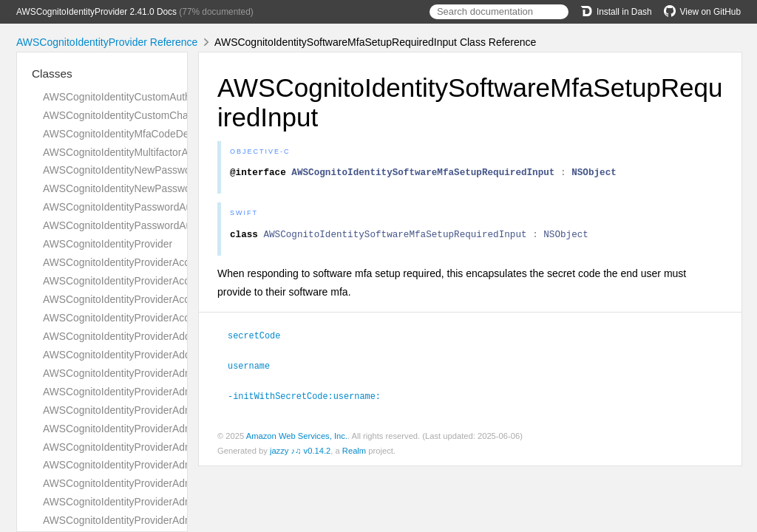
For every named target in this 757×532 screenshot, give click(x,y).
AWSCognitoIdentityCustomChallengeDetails (145, 115)
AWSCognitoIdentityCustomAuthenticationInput (150, 97)
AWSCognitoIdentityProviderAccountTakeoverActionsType (175, 299)
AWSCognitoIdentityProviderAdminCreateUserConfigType (174, 429)
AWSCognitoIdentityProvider (108, 244)
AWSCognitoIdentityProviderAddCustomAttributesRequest (175, 336)
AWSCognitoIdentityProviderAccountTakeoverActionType (172, 281)
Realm (354, 453)
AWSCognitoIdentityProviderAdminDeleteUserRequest (167, 520)
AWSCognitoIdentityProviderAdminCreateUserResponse (172, 465)
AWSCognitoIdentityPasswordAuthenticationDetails (159, 207)
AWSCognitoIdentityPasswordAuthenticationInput (155, 225)
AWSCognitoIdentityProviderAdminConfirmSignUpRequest (176, 392)
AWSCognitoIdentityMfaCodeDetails (125, 134)
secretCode (260, 339)
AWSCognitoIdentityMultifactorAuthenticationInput (156, 152)
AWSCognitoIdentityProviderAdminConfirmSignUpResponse (180, 410)
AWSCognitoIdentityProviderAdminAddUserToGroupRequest (181, 373)
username (255, 369)
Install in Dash (616, 12)
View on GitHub (702, 12)
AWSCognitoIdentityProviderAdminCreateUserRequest (167, 447)
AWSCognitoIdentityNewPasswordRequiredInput (153, 188)
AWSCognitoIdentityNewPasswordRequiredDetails (158, 170)
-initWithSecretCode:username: (310, 398)
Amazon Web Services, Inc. (297, 438)
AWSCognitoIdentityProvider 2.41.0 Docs (96, 12)
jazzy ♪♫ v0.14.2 (300, 453)
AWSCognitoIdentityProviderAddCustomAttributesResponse (179, 355)
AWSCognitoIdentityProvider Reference (107, 42)
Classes (52, 74)
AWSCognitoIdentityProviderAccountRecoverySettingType (175, 262)
